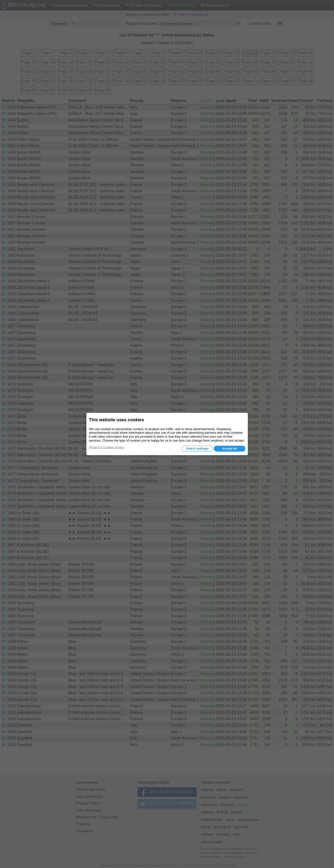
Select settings (197, 449)
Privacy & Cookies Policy (107, 447)
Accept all (229, 449)
